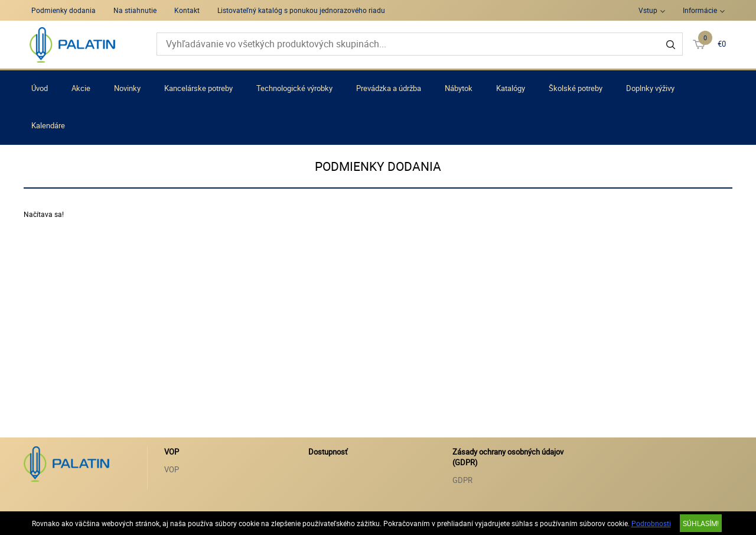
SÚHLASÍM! (701, 523)
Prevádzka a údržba (389, 88)
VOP (172, 469)
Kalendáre (48, 125)
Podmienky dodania (63, 10)
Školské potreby (576, 88)
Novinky (127, 88)
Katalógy (511, 88)
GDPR (462, 480)
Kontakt (187, 10)
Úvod (40, 88)
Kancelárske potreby (198, 88)
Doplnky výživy (650, 88)
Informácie (700, 10)
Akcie (81, 88)
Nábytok (459, 88)
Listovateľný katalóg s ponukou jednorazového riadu (301, 10)
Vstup (648, 10)
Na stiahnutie (135, 10)
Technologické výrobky (294, 88)
